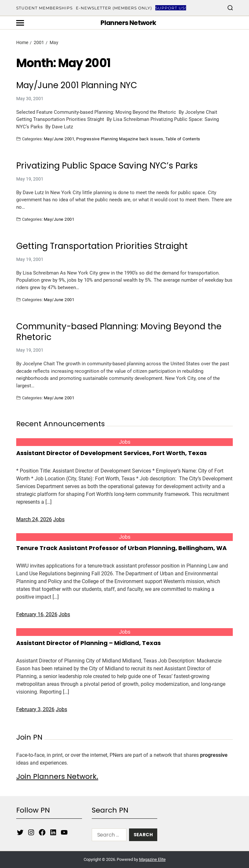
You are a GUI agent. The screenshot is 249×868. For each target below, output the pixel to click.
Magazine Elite (152, 859)
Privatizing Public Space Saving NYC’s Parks (107, 166)
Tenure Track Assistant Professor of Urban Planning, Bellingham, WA (121, 548)
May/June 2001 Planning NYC (77, 85)
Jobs (125, 442)
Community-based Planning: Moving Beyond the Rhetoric (119, 332)
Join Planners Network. (57, 776)
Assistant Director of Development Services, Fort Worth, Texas (112, 453)
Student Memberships (44, 8)
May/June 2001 (59, 139)
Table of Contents (183, 139)
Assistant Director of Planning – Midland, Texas (89, 643)
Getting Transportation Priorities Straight (102, 246)
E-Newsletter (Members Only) (114, 8)
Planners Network (128, 23)
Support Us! (171, 8)
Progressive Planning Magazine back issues (120, 139)
